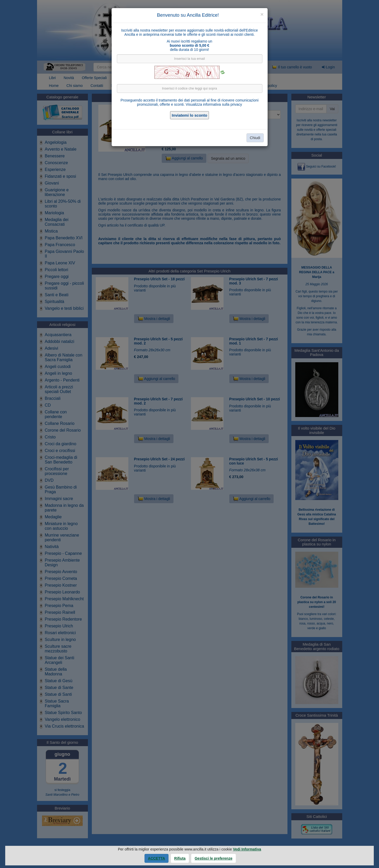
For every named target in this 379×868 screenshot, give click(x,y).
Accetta (157, 858)
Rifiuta (180, 858)
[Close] (262, 14)
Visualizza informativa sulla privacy (214, 104)
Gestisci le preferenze (213, 858)
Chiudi (255, 138)
